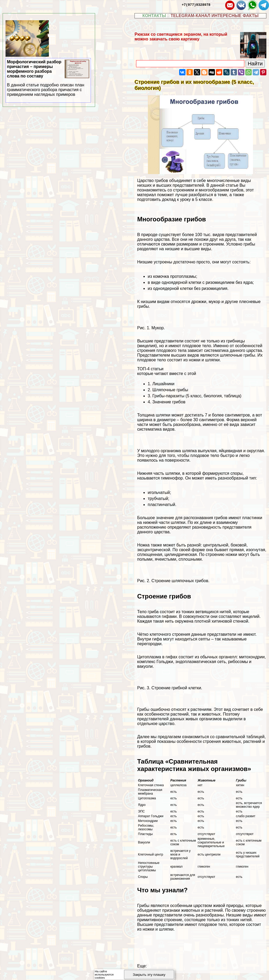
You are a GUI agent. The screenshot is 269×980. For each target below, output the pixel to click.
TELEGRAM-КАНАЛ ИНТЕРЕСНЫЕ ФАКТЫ (215, 16)
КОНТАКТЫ (154, 16)
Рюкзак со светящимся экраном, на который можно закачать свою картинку (181, 37)
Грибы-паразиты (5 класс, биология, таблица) (197, 396)
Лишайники (163, 384)
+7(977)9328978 (196, 4)
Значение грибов (169, 402)
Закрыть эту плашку (149, 975)
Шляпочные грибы (170, 390)
